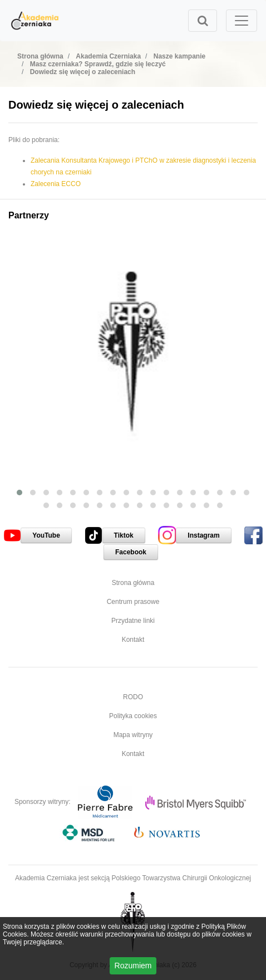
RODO (133, 697)
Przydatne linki (133, 621)
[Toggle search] (203, 21)
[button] (19, 493)
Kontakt (133, 640)
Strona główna (133, 583)
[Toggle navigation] (242, 21)
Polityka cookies (133, 716)
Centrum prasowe (133, 602)
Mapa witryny (133, 735)
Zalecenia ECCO (56, 184)
